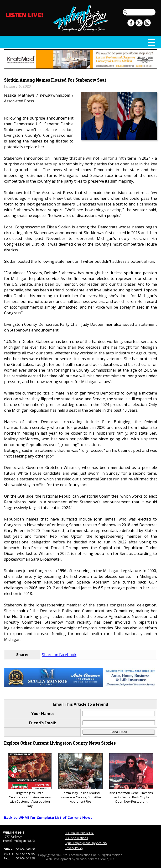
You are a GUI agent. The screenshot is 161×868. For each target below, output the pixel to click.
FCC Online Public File (79, 833)
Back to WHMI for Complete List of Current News (48, 817)
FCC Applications (76, 838)
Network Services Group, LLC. (96, 859)
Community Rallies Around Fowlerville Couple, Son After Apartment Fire (80, 778)
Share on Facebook (59, 655)
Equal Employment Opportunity (86, 843)
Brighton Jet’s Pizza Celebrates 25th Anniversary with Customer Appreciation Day (30, 781)
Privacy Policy (74, 848)
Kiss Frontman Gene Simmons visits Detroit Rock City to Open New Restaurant (131, 778)
